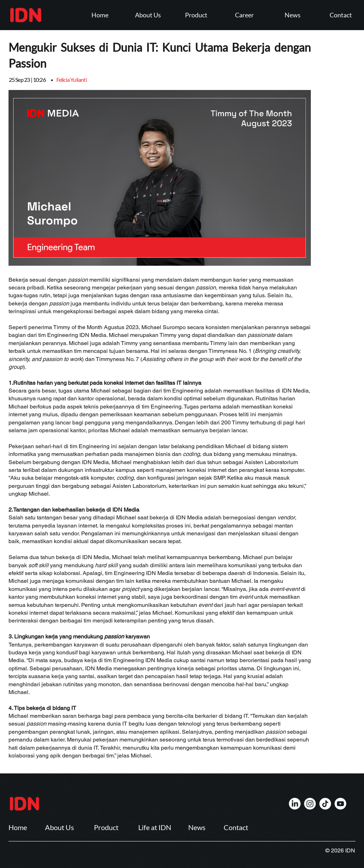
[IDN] (295, 804)
